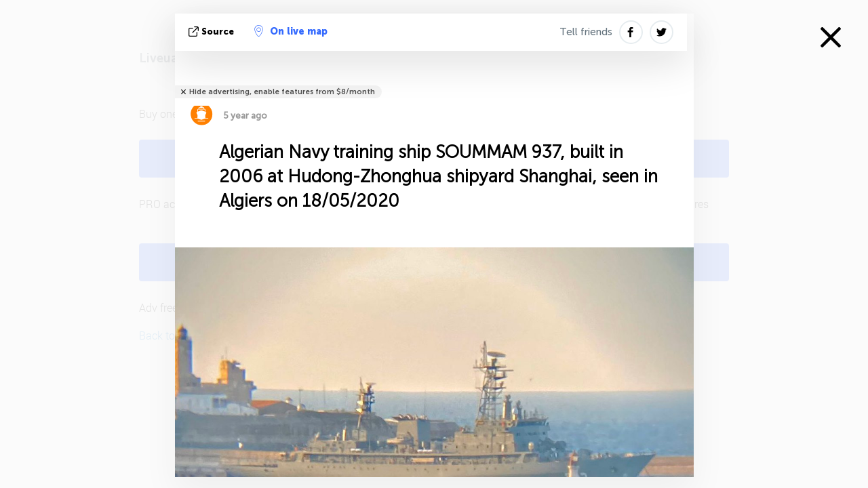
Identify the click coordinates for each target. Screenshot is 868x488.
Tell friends (586, 32)
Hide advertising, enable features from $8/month (282, 92)
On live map (291, 31)
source (213, 32)
